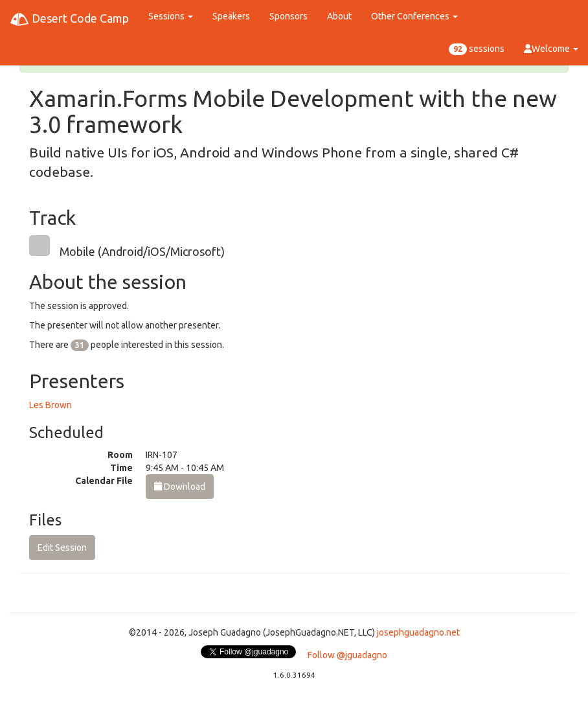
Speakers (231, 16)
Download (180, 487)
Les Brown (51, 405)
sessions (477, 49)
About (339, 16)
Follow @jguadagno (347, 655)
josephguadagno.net (418, 632)
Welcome (551, 49)
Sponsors (288, 16)
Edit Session (62, 547)
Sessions (171, 16)
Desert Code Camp (69, 19)
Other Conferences (414, 16)
